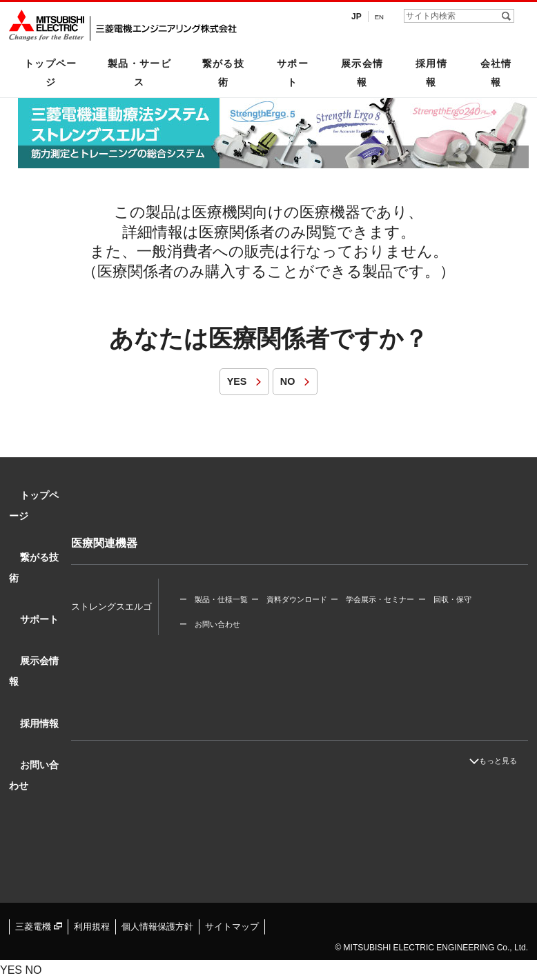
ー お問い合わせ (210, 602)
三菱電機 (37, 926)
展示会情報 (362, 72)
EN (378, 17)
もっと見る (507, 761)
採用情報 (431, 72)
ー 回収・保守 (461, 588)
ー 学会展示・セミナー (383, 588)
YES (231, 381)
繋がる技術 (224, 72)
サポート (293, 72)
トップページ (51, 72)
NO (289, 381)
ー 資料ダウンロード (295, 588)
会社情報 (496, 72)
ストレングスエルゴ (111, 595)
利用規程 (87, 926)
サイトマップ (218, 926)
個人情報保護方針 (148, 926)
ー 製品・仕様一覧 (214, 588)
